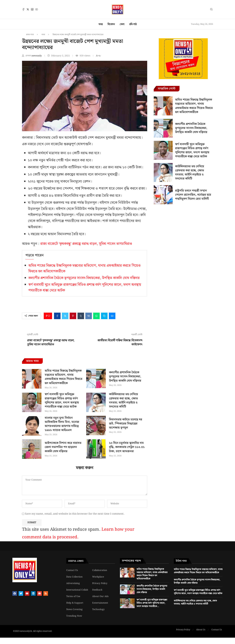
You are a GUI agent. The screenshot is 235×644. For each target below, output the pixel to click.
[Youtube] (37, 9)
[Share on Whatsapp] (96, 316)
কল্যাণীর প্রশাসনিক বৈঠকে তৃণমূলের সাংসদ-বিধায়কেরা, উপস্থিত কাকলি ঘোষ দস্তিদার (84, 278)
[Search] (211, 10)
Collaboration (100, 570)
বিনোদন (111, 24)
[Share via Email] (112, 316)
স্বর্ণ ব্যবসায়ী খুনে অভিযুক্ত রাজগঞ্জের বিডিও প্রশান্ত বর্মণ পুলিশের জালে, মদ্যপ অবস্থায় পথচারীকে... (152, 603)
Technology (98, 609)
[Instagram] (32, 9)
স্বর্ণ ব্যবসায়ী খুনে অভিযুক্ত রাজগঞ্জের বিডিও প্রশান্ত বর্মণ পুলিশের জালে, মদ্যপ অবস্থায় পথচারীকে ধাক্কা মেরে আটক (62, 400)
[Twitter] (28, 9)
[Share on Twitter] (65, 316)
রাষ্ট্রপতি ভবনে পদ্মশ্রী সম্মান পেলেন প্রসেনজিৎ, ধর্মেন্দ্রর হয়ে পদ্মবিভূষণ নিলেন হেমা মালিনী (193, 195)
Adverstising (73, 583)
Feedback (97, 590)
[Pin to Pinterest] (73, 316)
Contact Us (72, 570)
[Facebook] (23, 9)
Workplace (98, 577)
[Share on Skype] (104, 316)
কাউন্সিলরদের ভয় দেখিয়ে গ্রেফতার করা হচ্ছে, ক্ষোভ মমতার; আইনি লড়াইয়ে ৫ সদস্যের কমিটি (123, 400)
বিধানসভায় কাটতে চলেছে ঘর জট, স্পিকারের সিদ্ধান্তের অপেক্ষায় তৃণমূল (126, 424)
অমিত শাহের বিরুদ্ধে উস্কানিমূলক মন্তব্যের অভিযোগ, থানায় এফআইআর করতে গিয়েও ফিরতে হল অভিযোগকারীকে (64, 377)
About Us (201, 630)
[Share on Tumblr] (81, 316)
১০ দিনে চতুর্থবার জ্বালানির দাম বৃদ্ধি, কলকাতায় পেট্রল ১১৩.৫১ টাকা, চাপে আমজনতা (127, 447)
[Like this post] (49, 316)
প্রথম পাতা (30, 35)
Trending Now (74, 616)
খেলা (122, 24)
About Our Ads (100, 596)
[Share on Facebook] (57, 316)
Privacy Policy (100, 583)
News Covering (74, 609)
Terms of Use (73, 596)
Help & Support (75, 603)
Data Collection (74, 577)
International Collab (77, 590)
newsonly (37, 56)
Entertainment (100, 603)
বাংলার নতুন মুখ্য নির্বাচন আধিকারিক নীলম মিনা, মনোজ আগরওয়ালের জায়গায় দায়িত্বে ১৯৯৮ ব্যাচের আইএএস (62, 424)
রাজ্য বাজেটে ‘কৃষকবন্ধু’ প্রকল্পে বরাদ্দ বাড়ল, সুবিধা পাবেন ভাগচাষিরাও (86, 244)
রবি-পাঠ (133, 24)
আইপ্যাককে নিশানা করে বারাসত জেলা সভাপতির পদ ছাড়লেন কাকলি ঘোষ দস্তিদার (63, 447)
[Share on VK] (89, 316)
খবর (101, 24)
